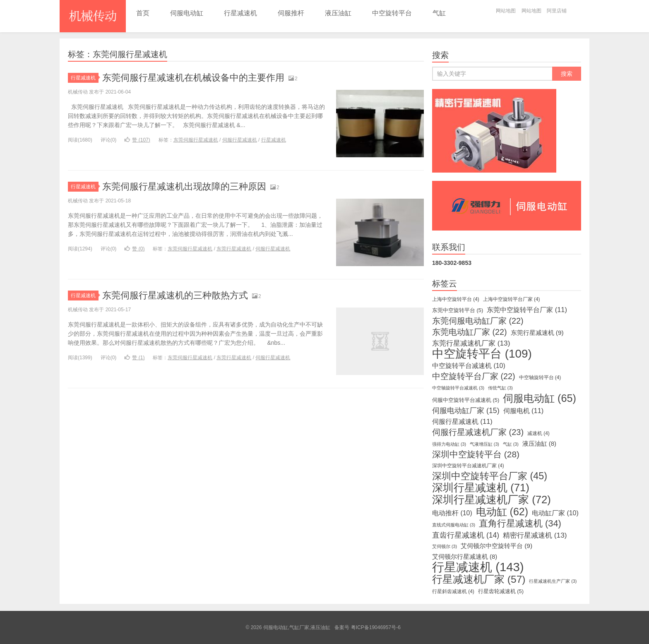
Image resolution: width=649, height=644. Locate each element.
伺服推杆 (291, 13)
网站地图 (506, 11)
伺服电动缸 (187, 13)
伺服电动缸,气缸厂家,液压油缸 (93, 16)
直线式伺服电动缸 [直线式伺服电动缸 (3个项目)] (454, 525)
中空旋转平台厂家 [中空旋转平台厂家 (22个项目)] (474, 376)
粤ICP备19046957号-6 (376, 627)
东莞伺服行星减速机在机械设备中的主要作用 (193, 78)
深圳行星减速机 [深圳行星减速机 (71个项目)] (481, 488)
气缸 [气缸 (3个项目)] (511, 444)
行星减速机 (240, 13)
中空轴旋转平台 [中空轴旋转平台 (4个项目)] (540, 377)
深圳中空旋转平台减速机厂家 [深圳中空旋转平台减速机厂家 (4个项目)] (468, 466)
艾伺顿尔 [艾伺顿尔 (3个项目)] (445, 546)
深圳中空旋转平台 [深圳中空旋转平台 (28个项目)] (476, 454)
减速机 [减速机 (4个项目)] (538, 433)
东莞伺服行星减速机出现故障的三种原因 (184, 186)
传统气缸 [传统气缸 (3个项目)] (500, 388)
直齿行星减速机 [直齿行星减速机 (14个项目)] (466, 535)
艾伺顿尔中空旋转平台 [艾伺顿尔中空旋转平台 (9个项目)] (496, 546)
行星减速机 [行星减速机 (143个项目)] (478, 567)
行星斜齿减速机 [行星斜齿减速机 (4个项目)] (453, 591)
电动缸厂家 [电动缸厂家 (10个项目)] (555, 513)
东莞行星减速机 (234, 249)
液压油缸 (338, 13)
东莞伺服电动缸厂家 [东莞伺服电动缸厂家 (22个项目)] (478, 321)
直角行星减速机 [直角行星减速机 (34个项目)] (520, 524)
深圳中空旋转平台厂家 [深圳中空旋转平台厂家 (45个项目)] (490, 476)
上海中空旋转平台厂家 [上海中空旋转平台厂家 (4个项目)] (512, 299)
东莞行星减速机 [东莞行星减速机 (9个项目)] (537, 333)
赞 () (137, 140)
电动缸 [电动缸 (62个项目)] (502, 512)
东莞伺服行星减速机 (196, 140)
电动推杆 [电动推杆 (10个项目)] (452, 513)
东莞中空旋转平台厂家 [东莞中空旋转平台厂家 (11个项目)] (527, 310)
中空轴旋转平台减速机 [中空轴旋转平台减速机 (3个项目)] (458, 388)
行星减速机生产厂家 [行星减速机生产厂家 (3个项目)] (553, 581)
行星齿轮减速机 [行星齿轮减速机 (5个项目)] (501, 591)
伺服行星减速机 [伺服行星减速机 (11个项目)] (462, 421)
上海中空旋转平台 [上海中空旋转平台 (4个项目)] (456, 299)
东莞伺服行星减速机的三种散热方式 (175, 295)
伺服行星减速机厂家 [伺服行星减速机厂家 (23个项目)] (478, 432)
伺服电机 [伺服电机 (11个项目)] (524, 411)
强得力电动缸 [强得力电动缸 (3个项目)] (449, 444)
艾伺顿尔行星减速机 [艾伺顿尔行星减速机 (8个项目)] (465, 557)
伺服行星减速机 (240, 140)
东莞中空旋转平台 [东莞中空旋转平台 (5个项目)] (458, 310)
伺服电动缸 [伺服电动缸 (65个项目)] (540, 398)
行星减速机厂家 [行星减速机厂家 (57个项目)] (479, 579)
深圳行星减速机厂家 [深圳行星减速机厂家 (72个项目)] (492, 500)
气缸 (439, 13)
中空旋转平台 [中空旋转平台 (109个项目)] (482, 354)
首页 (143, 13)
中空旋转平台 (392, 13)
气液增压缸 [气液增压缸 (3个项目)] (484, 444)
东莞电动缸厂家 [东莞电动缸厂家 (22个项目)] (470, 332)
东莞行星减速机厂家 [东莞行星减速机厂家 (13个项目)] (471, 343)
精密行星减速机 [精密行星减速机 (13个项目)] (535, 535)
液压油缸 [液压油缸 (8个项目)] (539, 444)
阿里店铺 (557, 11)
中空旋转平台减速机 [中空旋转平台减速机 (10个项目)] (469, 366)
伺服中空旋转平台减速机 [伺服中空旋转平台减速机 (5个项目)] (466, 400)
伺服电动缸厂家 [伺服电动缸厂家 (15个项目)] (466, 411)
